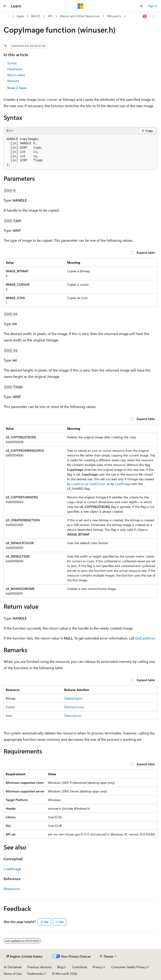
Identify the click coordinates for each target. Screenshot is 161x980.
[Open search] (141, 6)
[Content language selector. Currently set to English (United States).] (24, 956)
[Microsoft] (80, 6)
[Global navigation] (5, 6)
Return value (16, 75)
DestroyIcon (73, 716)
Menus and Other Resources (80, 16)
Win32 (36, 16)
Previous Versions (39, 967)
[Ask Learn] (145, 16)
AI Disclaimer (13, 967)
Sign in (153, 6)
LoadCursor (97, 484)
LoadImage (123, 484)
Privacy (98, 967)
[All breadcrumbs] (8, 16)
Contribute (80, 967)
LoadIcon (78, 484)
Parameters (15, 69)
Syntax (12, 63)
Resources (12, 889)
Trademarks (35, 974)
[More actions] (153, 16)
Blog (60, 967)
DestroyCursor (74, 707)
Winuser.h (114, 16)
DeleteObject (73, 698)
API (50, 16)
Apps (20, 16)
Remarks (13, 81)
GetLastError (145, 638)
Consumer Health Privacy (129, 967)
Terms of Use (13, 974)
